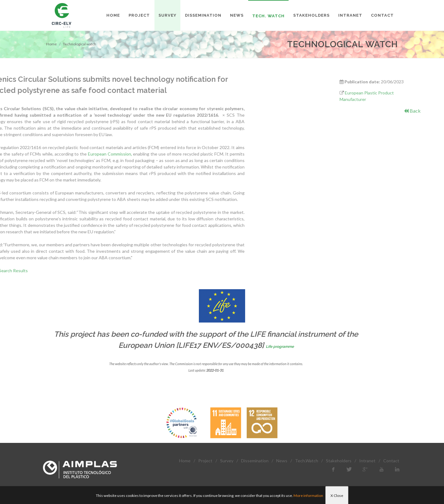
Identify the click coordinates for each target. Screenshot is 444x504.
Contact (391, 461)
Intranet (367, 461)
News (282, 461)
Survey (227, 461)
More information (308, 496)
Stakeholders (339, 461)
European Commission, (41, 154)
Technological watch (80, 44)
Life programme (280, 347)
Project (205, 461)
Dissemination (255, 461)
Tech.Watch (307, 461)
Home (51, 44)
